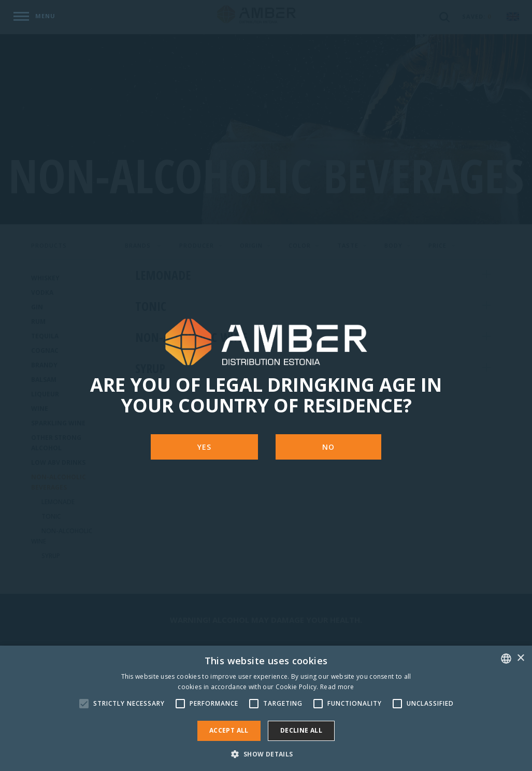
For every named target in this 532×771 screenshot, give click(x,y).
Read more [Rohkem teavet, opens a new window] (337, 687)
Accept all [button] (229, 730)
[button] (266, 754)
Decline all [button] (301, 730)
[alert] (266, 708)
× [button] (520, 658)
